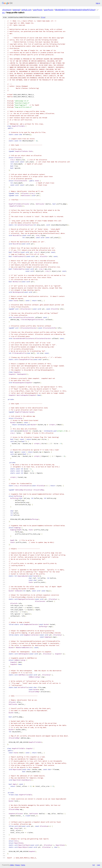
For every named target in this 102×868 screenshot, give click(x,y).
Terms (23, 865)
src (3, 13)
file (43, 17)
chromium (7, 10)
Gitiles (12, 865)
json (98, 865)
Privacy (17, 865)
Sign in (98, 3)
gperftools (38, 10)
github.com (26, 10)
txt (94, 865)
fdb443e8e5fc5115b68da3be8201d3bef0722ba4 (75, 10)
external (16, 10)
